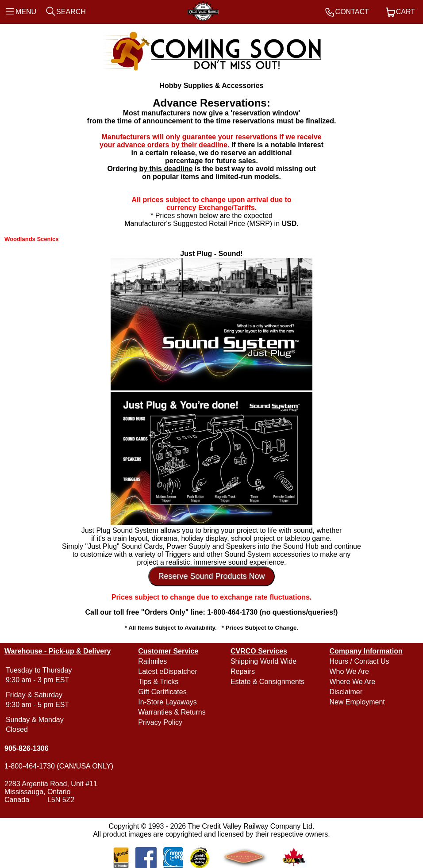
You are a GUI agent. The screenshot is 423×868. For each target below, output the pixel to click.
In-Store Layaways (167, 702)
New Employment (357, 702)
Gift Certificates (162, 692)
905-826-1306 (27, 748)
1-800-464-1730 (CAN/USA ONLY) (59, 766)
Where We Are (352, 682)
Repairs (243, 671)
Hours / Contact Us (359, 661)
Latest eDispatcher (167, 671)
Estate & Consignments (267, 682)
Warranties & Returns (172, 712)
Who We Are (349, 671)
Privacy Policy (160, 722)
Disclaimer (346, 692)
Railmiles (152, 661)
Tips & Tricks (158, 682)
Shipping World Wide (263, 661)
